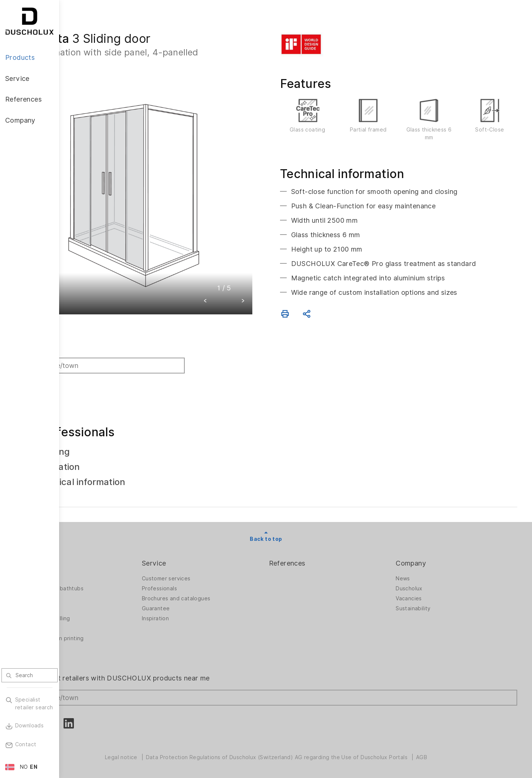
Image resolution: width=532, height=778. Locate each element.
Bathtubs (86, 605)
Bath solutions (93, 595)
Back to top (295, 535)
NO (24, 767)
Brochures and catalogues (221, 595)
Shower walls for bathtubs (108, 585)
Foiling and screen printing (108, 635)
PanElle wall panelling (102, 615)
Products (89, 559)
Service (198, 559)
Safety (83, 645)
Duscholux (424, 585)
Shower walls (91, 575)
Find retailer (96, 345)
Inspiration (200, 615)
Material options (95, 655)
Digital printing (93, 625)
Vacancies (424, 595)
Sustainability (428, 605)
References (317, 559)
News (418, 575)
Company (426, 559)
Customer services (211, 575)
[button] (235, 272)
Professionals (204, 585)
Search (89, 379)
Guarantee (200, 605)
